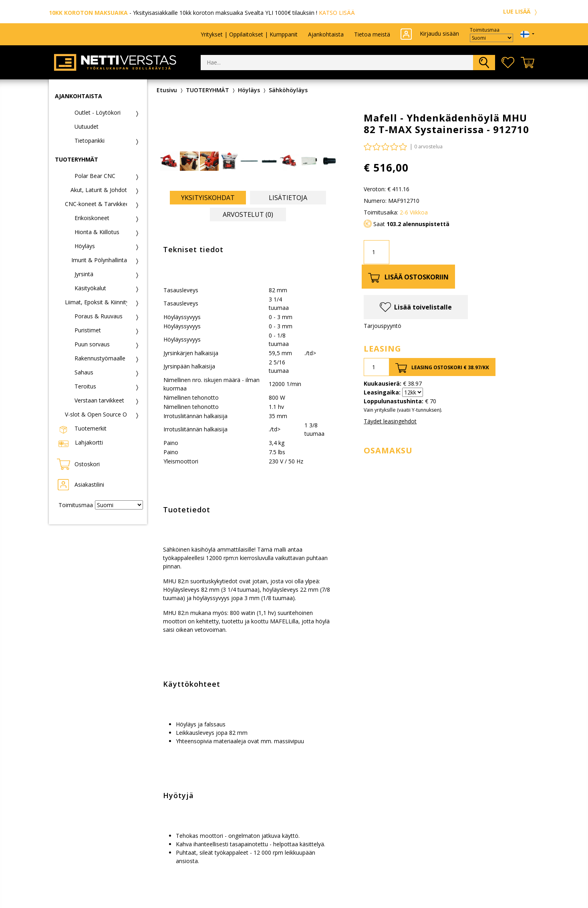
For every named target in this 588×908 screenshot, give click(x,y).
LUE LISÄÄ (521, 11)
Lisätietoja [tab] (288, 198)
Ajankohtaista (326, 34)
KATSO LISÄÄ (337, 13)
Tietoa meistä (372, 34)
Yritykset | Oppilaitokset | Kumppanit (249, 34)
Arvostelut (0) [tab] (248, 214)
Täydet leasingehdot (390, 421)
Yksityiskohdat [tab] (208, 198)
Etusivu (167, 90)
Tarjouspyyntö (383, 326)
